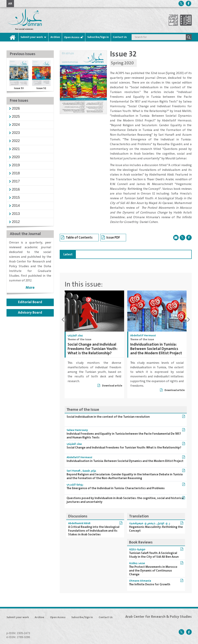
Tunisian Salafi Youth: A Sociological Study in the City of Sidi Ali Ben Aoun (154, 555)
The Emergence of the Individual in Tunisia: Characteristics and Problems (116, 488)
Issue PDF (111, 238)
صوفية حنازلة (137, 549)
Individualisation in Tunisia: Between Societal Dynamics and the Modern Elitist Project (156, 349)
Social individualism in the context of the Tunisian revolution (108, 417)
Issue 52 (41, 88)
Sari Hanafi (73, 471)
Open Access (72, 37)
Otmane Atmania (140, 581)
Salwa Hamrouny (77, 430)
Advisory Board (30, 313)
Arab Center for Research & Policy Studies (158, 617)
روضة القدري (75, 485)
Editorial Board (30, 302)
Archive (55, 37)
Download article (110, 386)
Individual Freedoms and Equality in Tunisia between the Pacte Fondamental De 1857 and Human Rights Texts (124, 436)
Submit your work (32, 37)
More (30, 288)
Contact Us (120, 37)
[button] (16, 108)
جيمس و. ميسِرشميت (142, 523)
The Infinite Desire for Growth (150, 584)
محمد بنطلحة (137, 563)
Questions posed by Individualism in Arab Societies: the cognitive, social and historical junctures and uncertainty (125, 500)
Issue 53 (19, 88)
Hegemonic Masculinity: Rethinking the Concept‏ (156, 529)
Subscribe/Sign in (98, 37)
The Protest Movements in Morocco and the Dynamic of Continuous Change (153, 571)
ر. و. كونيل (164, 523)
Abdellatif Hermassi (143, 336)
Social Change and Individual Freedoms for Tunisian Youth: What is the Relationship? (93, 349)
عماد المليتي (75, 336)
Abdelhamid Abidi (79, 523)
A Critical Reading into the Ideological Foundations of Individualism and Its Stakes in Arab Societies (94, 531)
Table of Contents (77, 238)
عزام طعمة (89, 471)
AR (10, 4)
